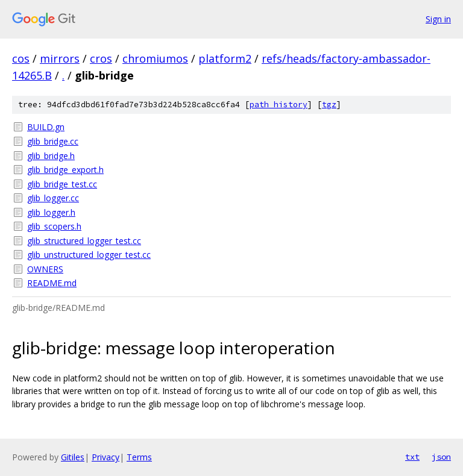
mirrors (60, 58)
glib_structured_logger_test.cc (84, 241)
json (441, 457)
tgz (329, 105)
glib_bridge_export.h (65, 170)
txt (412, 457)
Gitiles (73, 457)
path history (279, 105)
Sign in (438, 19)
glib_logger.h (51, 212)
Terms (139, 457)
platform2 (225, 58)
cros (101, 58)
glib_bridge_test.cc (62, 184)
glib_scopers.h (54, 226)
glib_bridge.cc (53, 141)
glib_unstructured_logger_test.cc (89, 255)
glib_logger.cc (53, 198)
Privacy (106, 457)
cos (21, 58)
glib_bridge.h (51, 156)
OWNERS (45, 269)
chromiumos (155, 58)
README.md (52, 283)
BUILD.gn (46, 127)
